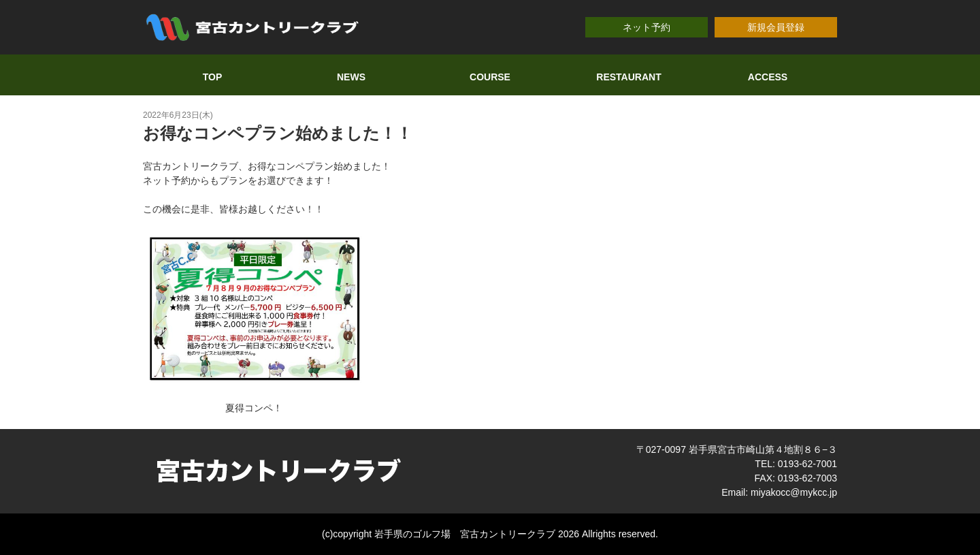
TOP (213, 77)
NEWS (351, 77)
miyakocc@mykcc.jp (794, 492)
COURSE (490, 77)
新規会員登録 (776, 27)
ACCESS (768, 77)
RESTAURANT (628, 77)
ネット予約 (647, 27)
